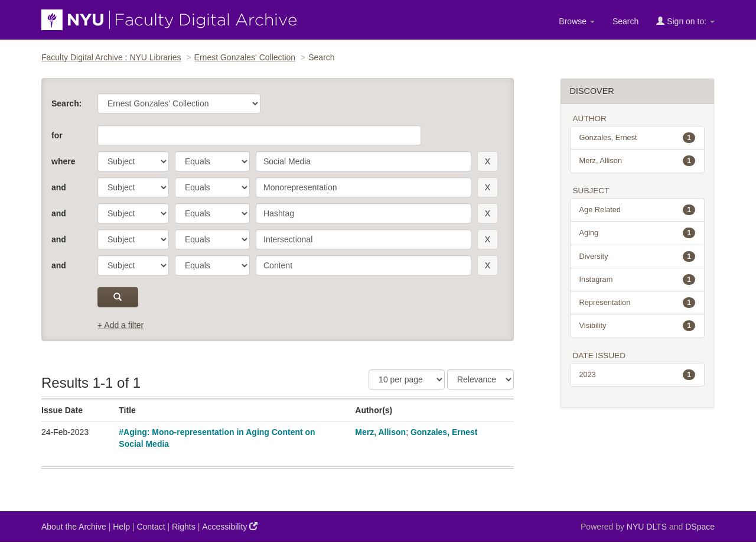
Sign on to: (685, 21)
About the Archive (74, 527)
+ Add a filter (120, 325)
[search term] (364, 161)
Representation (638, 303)
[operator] (212, 161)
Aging (638, 233)
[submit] (118, 297)
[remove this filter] (488, 161)
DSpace (700, 527)
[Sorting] (480, 379)
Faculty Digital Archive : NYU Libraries (111, 57)
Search (625, 21)
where (63, 161)
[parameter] (133, 161)
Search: (66, 103)
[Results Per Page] (407, 379)
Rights (184, 527)
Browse (577, 21)
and (59, 187)
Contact (151, 527)
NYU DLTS (647, 527)
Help (121, 527)
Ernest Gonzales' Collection (245, 57)
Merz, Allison (380, 432)
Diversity (638, 257)
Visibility (638, 326)
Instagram (638, 280)
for (57, 135)
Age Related (638, 210)
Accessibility (230, 526)
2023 (638, 375)
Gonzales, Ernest (444, 432)
